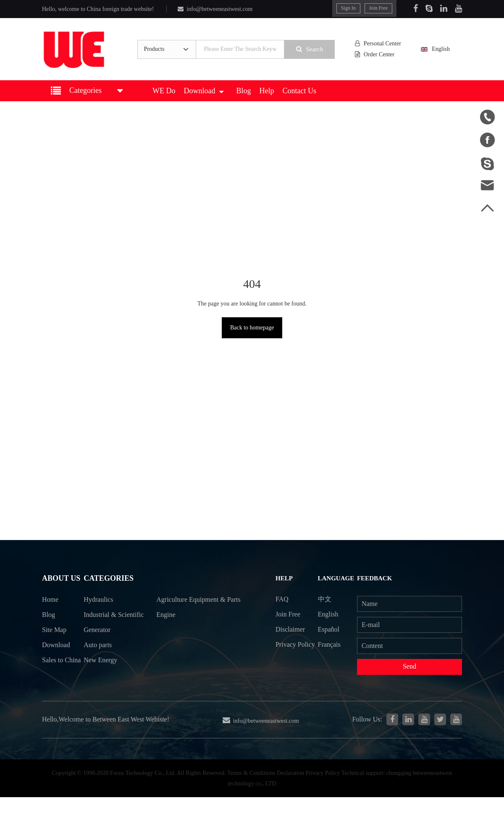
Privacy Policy (287, 652)
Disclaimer (291, 629)
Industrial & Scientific (102, 624)
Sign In (349, 8)
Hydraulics (100, 600)
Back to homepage (252, 328)
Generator (98, 647)
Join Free (379, 8)
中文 (327, 598)
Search (313, 49)
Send (411, 667)
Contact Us (300, 91)
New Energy (102, 677)
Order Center (378, 55)
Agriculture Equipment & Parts (194, 608)
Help (267, 91)
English (442, 49)
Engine (169, 631)
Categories (109, 579)
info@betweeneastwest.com (214, 9)
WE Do (164, 91)
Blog (243, 91)
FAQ (283, 598)
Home (50, 600)
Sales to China (52, 670)
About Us (60, 579)
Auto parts (100, 662)
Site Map (54, 631)
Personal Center (381, 44)
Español (332, 629)
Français (332, 644)
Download (203, 91)
